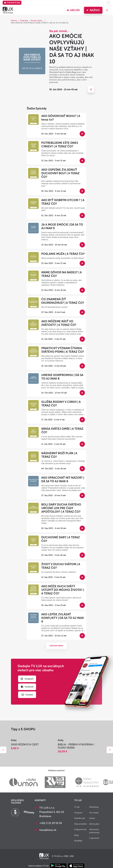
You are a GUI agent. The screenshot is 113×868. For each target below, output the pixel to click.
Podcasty (24, 21)
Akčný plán (94, 824)
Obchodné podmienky (94, 831)
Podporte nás (12, 3)
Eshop (92, 818)
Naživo (93, 10)
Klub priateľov (81, 824)
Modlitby (78, 841)
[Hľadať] (108, 3)
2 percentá (94, 838)
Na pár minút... (37, 21)
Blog (76, 835)
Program (78, 813)
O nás (77, 807)
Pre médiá (94, 813)
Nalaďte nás (80, 818)
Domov (14, 21)
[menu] (107, 10)
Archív (73, 10)
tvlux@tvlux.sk (48, 830)
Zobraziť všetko (57, 646)
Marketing (94, 807)
